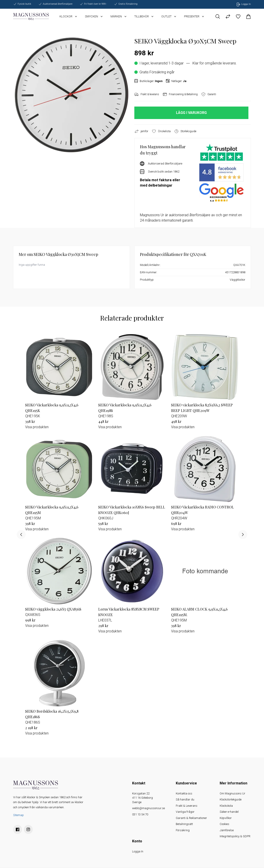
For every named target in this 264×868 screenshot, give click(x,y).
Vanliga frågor (185, 812)
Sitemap (18, 815)
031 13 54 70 (140, 814)
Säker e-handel (229, 812)
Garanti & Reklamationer (191, 818)
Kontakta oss (184, 793)
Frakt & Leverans (187, 806)
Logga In (138, 851)
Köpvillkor (226, 818)
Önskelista (161, 131)
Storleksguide (185, 131)
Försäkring (183, 830)
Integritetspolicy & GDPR (235, 836)
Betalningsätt (184, 824)
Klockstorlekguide (231, 799)
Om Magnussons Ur (232, 793)
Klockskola (226, 806)
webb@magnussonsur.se (148, 808)
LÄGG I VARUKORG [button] (191, 113)
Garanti (209, 94)
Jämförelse (227, 830)
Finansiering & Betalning (180, 94)
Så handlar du (185, 799)
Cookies (224, 824)
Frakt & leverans (147, 94)
